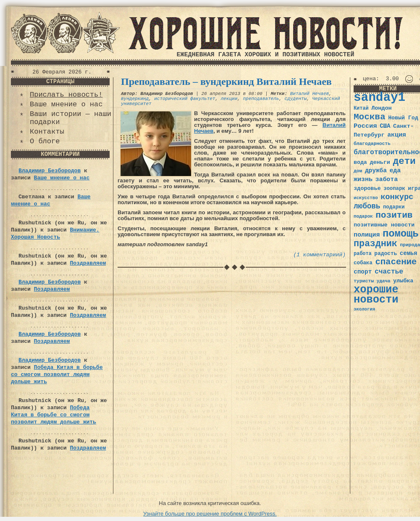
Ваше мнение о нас (66, 104)
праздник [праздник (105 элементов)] (375, 244)
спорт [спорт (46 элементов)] (363, 272)
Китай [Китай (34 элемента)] (361, 108)
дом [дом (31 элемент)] (358, 171)
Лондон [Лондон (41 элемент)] (381, 108)
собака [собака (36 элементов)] (363, 263)
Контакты (47, 132)
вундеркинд (135, 99)
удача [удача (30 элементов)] (384, 281)
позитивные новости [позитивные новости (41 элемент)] (384, 225)
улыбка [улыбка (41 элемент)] (403, 281)
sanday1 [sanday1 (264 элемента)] (379, 98)
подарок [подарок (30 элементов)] (363, 216)
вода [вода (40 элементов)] (360, 162)
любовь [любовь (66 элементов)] (367, 206)
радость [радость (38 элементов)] (386, 254)
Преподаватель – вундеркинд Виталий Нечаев (226, 82)
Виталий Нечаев (310, 94)
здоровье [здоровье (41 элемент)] (367, 188)
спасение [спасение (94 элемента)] (396, 262)
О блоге (45, 141)
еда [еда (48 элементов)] (395, 171)
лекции (229, 99)
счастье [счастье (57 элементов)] (389, 272)
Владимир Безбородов (50, 171)
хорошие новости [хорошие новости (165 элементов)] (376, 295)
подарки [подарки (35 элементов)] (394, 207)
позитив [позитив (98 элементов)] (394, 215)
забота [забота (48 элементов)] (387, 179)
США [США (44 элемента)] (385, 126)
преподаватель (261, 99)
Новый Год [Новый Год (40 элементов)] (403, 118)
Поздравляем (88, 263)
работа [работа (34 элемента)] (363, 254)
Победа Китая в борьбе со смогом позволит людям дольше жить (57, 375)
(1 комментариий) (319, 255)
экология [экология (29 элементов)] (364, 309)
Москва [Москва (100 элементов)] (370, 117)
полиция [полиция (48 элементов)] (367, 235)
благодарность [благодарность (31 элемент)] (372, 144)
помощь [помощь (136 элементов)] (401, 234)
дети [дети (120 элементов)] (404, 161)
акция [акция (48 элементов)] (397, 135)
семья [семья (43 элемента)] (409, 253)
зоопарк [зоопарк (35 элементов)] (394, 189)
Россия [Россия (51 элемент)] (365, 126)
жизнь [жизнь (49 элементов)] (363, 179)
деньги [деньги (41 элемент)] (380, 162)
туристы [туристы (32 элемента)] (364, 281)
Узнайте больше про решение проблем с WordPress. (210, 514)
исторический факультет (185, 99)
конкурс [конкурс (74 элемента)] (397, 197)
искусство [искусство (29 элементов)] (366, 198)
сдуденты (296, 99)
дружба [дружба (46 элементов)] (376, 171)
